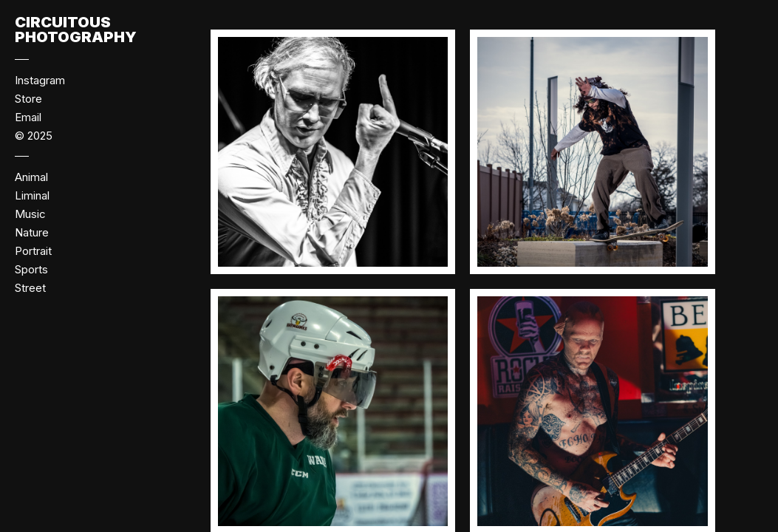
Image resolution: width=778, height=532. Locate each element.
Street (30, 288)
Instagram (40, 80)
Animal (31, 177)
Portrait (33, 251)
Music (30, 214)
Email (28, 117)
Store (28, 99)
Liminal (32, 195)
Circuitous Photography (76, 30)
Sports (31, 269)
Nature (32, 232)
